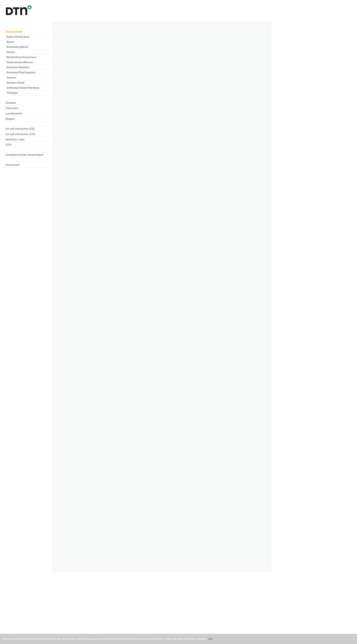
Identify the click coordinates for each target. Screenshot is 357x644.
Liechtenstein (14, 113)
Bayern (10, 42)
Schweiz (11, 103)
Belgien (10, 119)
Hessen (11, 52)
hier (211, 639)
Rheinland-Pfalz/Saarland (21, 73)
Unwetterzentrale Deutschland (24, 155)
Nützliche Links (15, 139)
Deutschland (14, 32)
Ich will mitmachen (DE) (20, 129)
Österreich (12, 108)
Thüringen (12, 93)
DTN (9, 145)
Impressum (12, 165)
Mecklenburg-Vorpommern (21, 57)
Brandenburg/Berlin (17, 47)
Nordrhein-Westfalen (18, 67)
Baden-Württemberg (18, 37)
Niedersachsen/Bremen (20, 62)
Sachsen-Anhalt (15, 83)
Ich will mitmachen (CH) (20, 134)
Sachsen (11, 78)
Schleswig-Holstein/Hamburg (23, 88)
